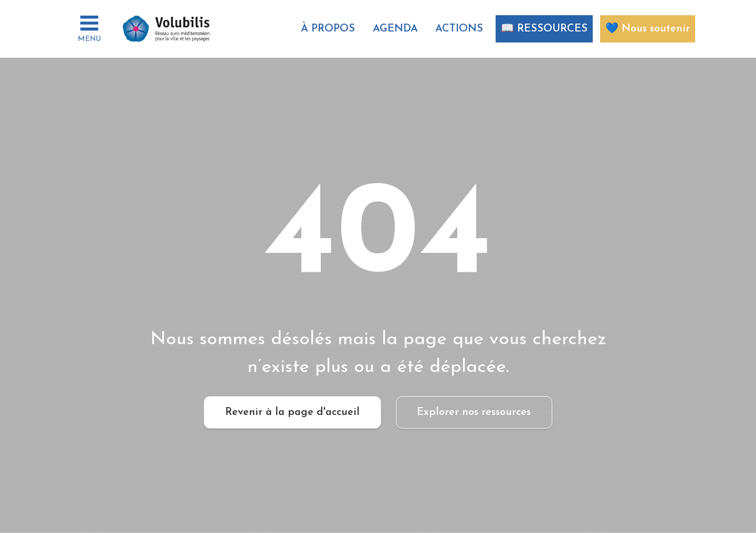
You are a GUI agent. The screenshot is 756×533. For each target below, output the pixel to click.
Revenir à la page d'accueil (292, 412)
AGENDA (395, 29)
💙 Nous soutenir (648, 29)
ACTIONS (459, 29)
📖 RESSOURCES (544, 29)
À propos (328, 29)
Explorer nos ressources (474, 412)
